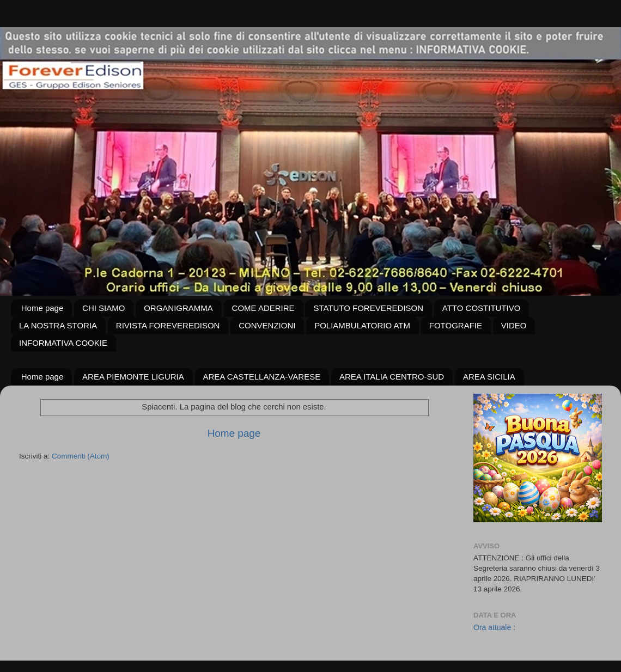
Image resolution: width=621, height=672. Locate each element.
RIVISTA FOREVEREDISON (168, 325)
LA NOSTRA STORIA (58, 325)
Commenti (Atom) (81, 456)
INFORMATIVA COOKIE (63, 343)
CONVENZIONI (267, 325)
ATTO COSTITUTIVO (482, 308)
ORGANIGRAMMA (178, 308)
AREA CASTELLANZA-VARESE (262, 377)
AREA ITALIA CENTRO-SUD (392, 377)
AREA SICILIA (489, 377)
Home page (42, 308)
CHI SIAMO (103, 308)
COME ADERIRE (263, 308)
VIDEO (514, 325)
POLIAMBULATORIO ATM (362, 325)
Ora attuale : (494, 627)
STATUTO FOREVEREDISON (368, 308)
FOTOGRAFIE (456, 325)
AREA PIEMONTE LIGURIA (133, 377)
